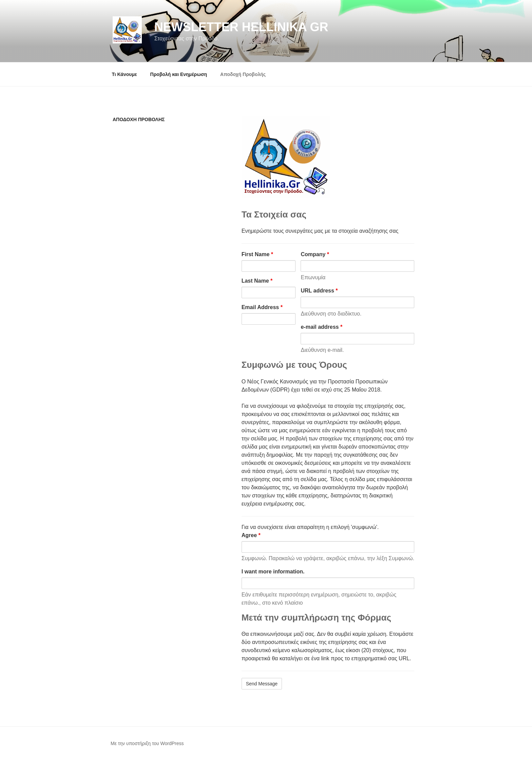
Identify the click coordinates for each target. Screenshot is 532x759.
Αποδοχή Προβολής (243, 74)
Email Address (262, 307)
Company (315, 254)
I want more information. (273, 572)
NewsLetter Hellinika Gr (241, 27)
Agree (251, 535)
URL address (319, 291)
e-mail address (321, 327)
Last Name (257, 281)
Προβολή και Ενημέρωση (179, 74)
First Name (257, 254)
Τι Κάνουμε (125, 74)
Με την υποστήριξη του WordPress (147, 743)
